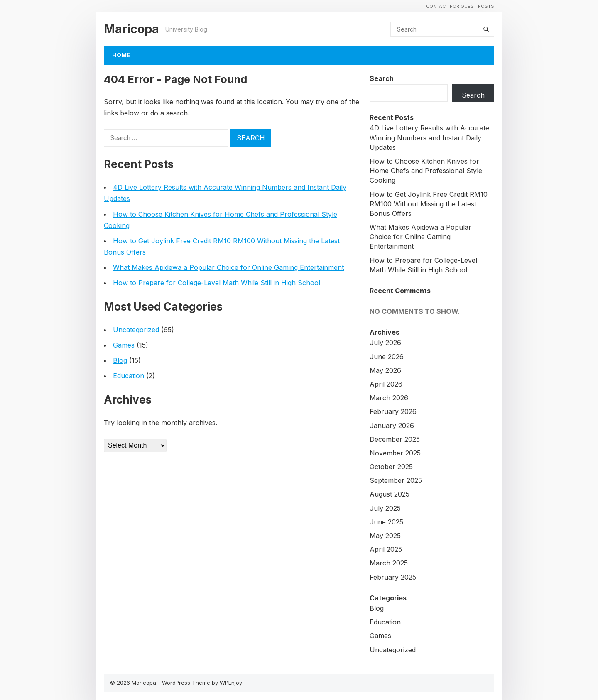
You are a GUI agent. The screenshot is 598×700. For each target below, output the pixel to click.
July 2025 (385, 508)
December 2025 (395, 439)
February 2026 (393, 411)
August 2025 (390, 494)
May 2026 (385, 370)
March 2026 (389, 398)
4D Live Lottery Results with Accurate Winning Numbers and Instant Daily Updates (429, 137)
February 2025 (393, 577)
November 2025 (395, 453)
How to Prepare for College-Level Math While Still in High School (217, 283)
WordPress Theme (186, 683)
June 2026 (387, 357)
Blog (120, 360)
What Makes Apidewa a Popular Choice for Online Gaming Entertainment (228, 267)
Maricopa (131, 29)
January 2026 (392, 426)
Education (129, 376)
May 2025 (385, 536)
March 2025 (389, 563)
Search (382, 78)
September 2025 (396, 480)
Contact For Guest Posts (460, 6)
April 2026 (386, 384)
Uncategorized (136, 330)
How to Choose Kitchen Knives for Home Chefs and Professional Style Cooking (426, 171)
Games (124, 345)
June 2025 (386, 522)
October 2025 (391, 467)
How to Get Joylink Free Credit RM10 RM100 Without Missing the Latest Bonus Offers (429, 204)
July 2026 (385, 343)
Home (121, 55)
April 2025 (386, 549)
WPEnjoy (231, 683)
